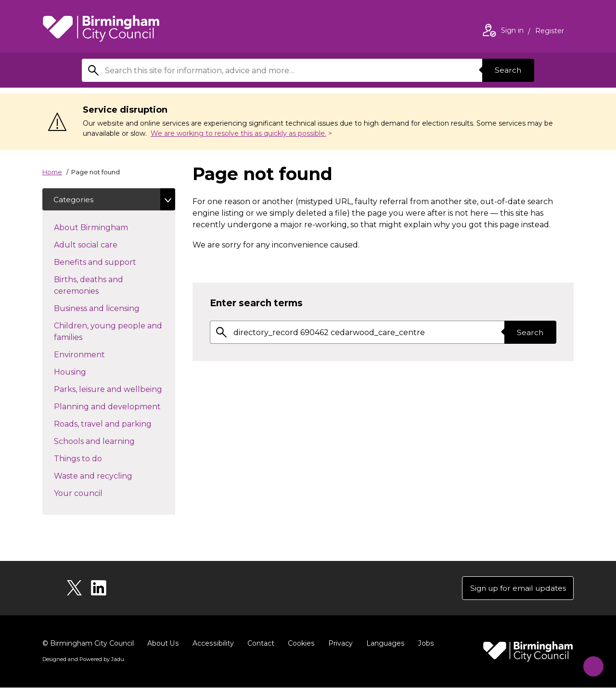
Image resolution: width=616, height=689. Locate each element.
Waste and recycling (110, 476)
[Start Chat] (590, 663)
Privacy (339, 645)
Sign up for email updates (516, 589)
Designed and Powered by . (83, 661)
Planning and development (115, 407)
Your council (95, 494)
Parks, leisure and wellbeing (115, 390)
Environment (96, 355)
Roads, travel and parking (115, 424)
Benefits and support (112, 262)
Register (550, 32)
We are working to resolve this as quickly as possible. (238, 133)
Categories (74, 200)
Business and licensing (114, 309)
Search (507, 70)
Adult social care (103, 245)
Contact (259, 645)
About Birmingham (108, 228)
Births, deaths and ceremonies (93, 286)
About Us (163, 645)
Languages (383, 645)
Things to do (95, 459)
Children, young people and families (108, 332)
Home (52, 172)
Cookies (300, 645)
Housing (87, 372)
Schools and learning (111, 442)
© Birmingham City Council (88, 645)
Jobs (423, 645)
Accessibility (212, 645)
